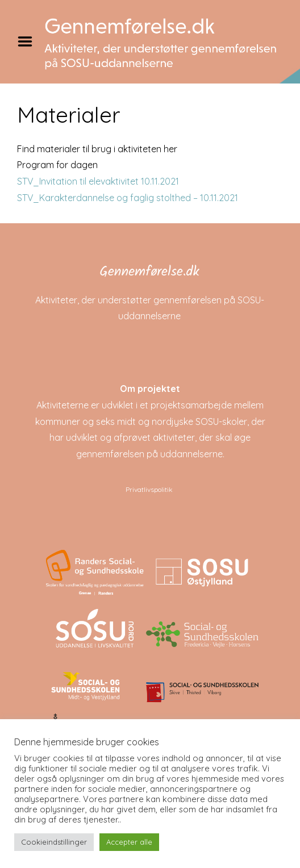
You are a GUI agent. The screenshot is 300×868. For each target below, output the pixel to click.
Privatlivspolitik (149, 489)
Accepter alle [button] (129, 842)
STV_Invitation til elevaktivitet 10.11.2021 (98, 181)
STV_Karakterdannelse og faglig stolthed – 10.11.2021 (128, 198)
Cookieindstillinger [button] (54, 842)
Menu (29, 41)
